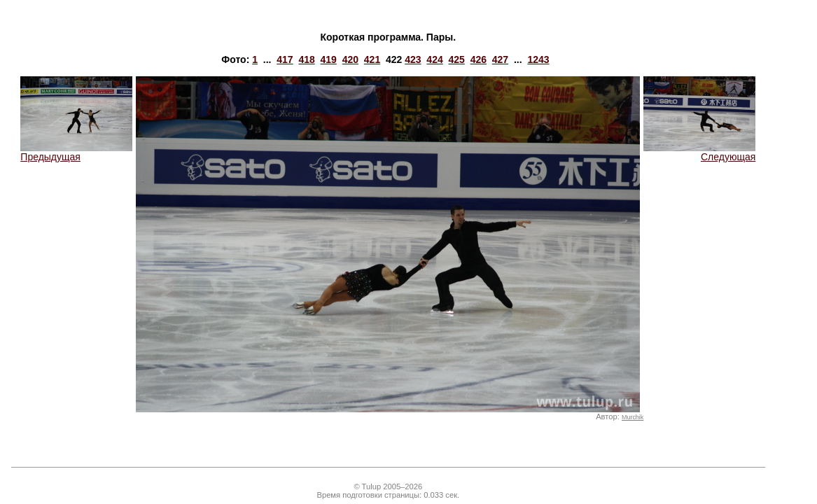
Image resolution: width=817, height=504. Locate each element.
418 (306, 59)
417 (285, 59)
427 (500, 59)
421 (372, 59)
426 (479, 59)
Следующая (699, 152)
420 (350, 59)
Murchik (633, 417)
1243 (538, 59)
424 (434, 59)
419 (329, 59)
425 (457, 59)
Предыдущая (76, 152)
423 (413, 59)
